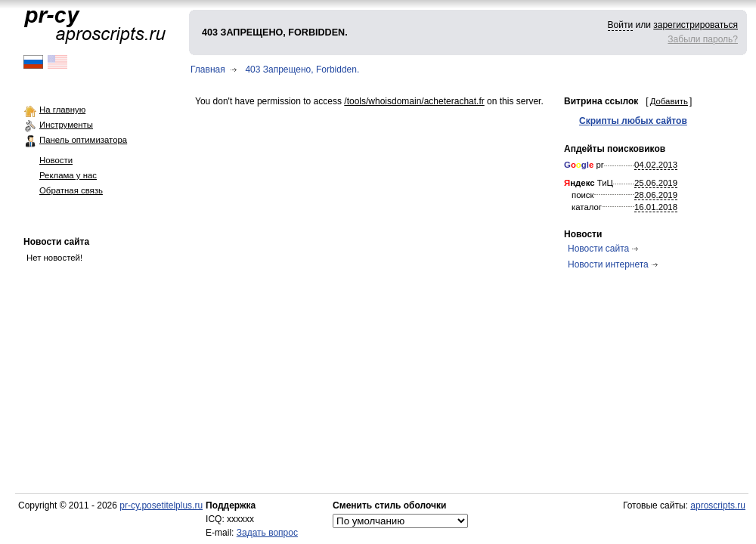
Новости (56, 160)
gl (585, 165)
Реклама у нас (68, 175)
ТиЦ (589, 183)
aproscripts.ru (718, 505)
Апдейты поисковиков (615, 149)
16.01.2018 (656, 207)
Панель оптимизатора (83, 140)
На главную (62, 110)
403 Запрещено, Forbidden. (302, 70)
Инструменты (66, 125)
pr (584, 165)
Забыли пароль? (703, 39)
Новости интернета (608, 264)
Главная (208, 70)
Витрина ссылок (601, 101)
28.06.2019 (656, 195)
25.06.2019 (656, 183)
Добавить (669, 101)
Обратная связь (71, 190)
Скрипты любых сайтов (633, 121)
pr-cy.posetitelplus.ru (161, 505)
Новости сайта (56, 242)
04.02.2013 (656, 165)
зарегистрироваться (696, 25)
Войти (621, 25)
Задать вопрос (267, 533)
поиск (583, 195)
